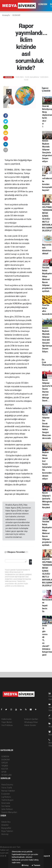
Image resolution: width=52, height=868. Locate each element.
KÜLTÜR (5, 769)
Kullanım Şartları (31, 719)
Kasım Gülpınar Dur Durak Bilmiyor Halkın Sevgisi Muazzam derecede (47, 426)
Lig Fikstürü (6, 797)
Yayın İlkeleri (7, 722)
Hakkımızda (6, 719)
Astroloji (5, 834)
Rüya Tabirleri (7, 831)
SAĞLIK (5, 763)
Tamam (36, 865)
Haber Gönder (30, 725)
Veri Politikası (7, 725)
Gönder (31, 562)
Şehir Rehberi (7, 809)
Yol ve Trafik (7, 788)
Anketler (5, 825)
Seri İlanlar (6, 806)
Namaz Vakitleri (8, 791)
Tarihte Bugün (7, 800)
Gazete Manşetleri (9, 812)
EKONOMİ (16, 15)
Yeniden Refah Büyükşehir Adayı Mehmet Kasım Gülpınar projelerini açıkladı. (47, 279)
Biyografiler (6, 828)
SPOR (4, 772)
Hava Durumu (7, 785)
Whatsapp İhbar (31, 722)
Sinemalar (6, 803)
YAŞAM (5, 766)
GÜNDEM (43, 4)
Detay (25, 865)
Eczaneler (6, 794)
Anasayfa (6, 15)
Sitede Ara (6, 822)
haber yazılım (6, 862)
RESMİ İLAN (6, 775)
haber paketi (5, 859)
